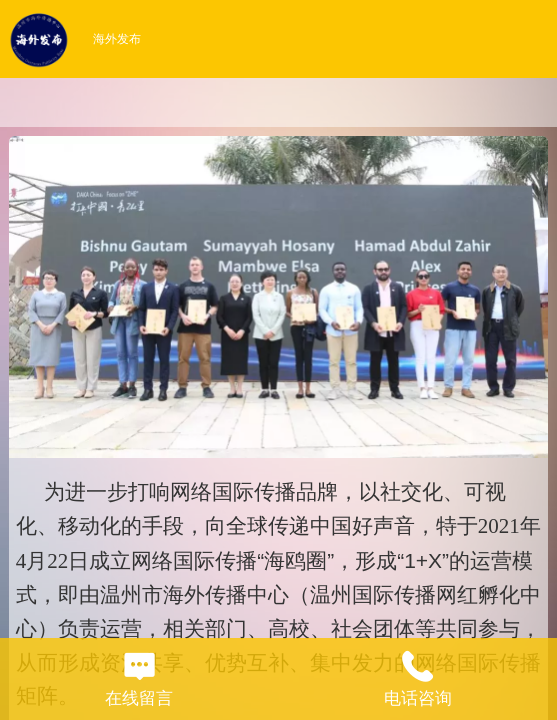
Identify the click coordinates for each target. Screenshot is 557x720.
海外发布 (117, 39)
